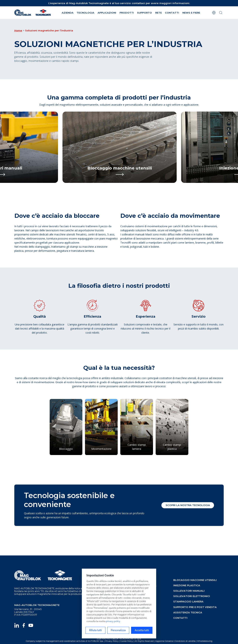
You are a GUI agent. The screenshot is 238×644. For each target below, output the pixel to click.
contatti (180, 618)
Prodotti (127, 13)
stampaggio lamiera (188, 601)
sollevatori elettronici (192, 596)
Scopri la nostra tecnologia (188, 505)
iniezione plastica (187, 585)
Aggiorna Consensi (164, 641)
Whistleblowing (205, 641)
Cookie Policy (127, 641)
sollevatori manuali (189, 591)
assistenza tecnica (188, 612)
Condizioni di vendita (185, 641)
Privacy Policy (112, 641)
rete (159, 13)
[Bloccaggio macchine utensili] (120, 147)
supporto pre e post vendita (195, 607)
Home (18, 30)
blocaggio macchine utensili (195, 580)
